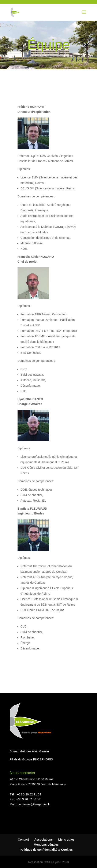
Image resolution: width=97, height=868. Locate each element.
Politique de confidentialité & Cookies (46, 850)
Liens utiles (66, 840)
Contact (23, 840)
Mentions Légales (46, 845)
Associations (43, 840)
